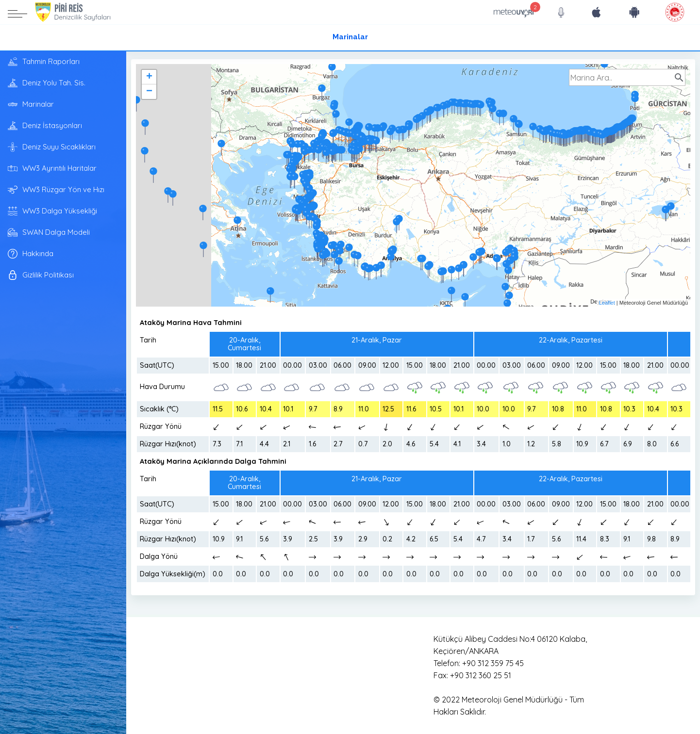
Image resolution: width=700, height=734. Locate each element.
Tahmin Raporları (44, 62)
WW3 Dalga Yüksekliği (52, 211)
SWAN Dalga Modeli (49, 232)
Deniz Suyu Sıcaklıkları (52, 147)
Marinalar (350, 37)
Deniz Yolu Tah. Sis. (47, 83)
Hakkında (31, 254)
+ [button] (149, 77)
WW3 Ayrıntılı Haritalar (52, 168)
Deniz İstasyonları (45, 126)
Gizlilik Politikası (41, 275)
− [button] (149, 92)
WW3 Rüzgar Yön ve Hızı (56, 190)
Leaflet (607, 303)
